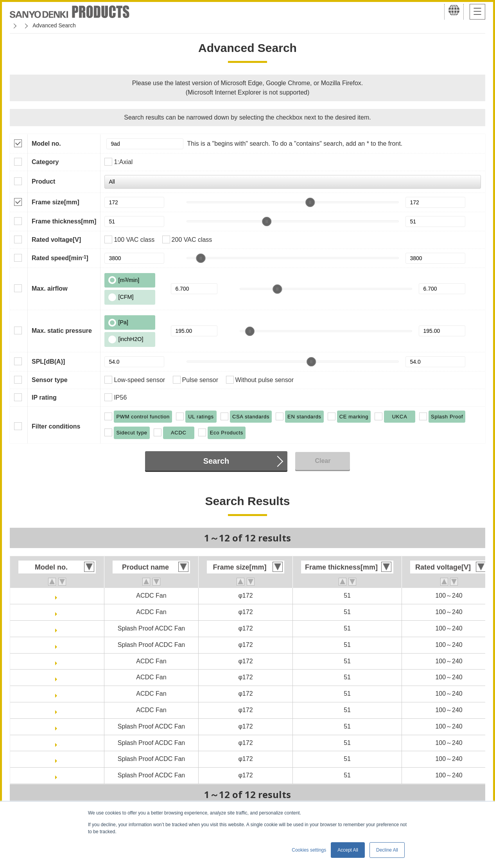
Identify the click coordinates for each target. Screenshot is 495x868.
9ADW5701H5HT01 (59, 775)
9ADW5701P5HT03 (59, 645)
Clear (323, 461)
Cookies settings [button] (309, 850)
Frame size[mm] (56, 202)
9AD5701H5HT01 (59, 710)
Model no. (46, 144)
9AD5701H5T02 (59, 694)
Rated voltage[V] (56, 240)
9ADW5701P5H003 (59, 628)
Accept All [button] (348, 850)
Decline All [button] (387, 850)
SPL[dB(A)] (48, 362)
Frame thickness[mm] (64, 221)
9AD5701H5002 (59, 661)
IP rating (44, 397)
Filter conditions (56, 426)
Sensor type (50, 380)
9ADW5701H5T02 (59, 759)
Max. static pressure (62, 331)
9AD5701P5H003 (59, 596)
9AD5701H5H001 (59, 677)
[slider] (310, 202)
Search (216, 461)
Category (45, 162)
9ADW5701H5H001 (59, 743)
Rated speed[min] (60, 258)
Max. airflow (50, 288)
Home (17, 25)
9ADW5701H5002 (59, 726)
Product (43, 181)
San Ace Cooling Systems (67, 25)
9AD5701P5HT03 (59, 612)
